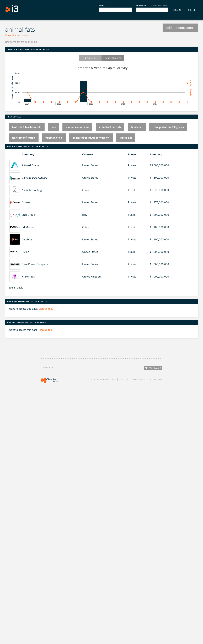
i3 (12, 9)
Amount (155, 154)
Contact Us (47, 368)
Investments (113, 58)
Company (28, 154)
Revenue (90, 58)
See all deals (16, 287)
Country (88, 154)
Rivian (25, 252)
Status (132, 154)
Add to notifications (180, 28)
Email (102, 5)
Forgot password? (160, 5)
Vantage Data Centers (34, 178)
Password (142, 5)
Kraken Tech (29, 276)
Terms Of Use (139, 380)
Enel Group (28, 215)
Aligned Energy (31, 165)
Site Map (124, 380)
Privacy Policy (156, 380)
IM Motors (28, 227)
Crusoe (26, 202)
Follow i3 (153, 368)
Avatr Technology (32, 190)
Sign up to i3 (46, 309)
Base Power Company (35, 264)
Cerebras (27, 239)
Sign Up (192, 10)
